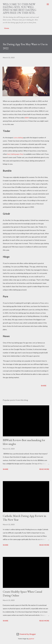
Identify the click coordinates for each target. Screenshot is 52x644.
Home (7, 28)
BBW (27, 118)
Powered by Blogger (26, 634)
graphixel (31, 639)
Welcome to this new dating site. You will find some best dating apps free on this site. (20, 8)
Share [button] (44, 386)
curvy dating (18, 138)
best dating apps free (15, 154)
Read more (44, 469)
